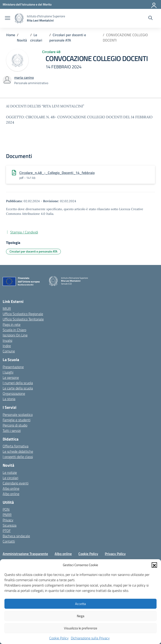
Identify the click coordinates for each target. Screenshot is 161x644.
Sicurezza (10, 525)
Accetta (80, 604)
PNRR (7, 515)
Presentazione (13, 367)
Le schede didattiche (18, 451)
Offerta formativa (16, 446)
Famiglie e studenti (17, 420)
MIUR (7, 308)
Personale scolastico (18, 415)
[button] (154, 565)
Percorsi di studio (15, 425)
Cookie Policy (59, 638)
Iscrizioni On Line (15, 335)
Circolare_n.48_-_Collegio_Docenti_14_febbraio (57, 173)
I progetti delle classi (18, 457)
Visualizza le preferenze (81, 628)
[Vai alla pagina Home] (11, 35)
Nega (81, 616)
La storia (9, 399)
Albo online (11, 488)
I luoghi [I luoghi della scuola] (8, 372)
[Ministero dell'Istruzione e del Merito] (27, 4)
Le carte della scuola (18, 388)
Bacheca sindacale (16, 536)
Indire (7, 346)
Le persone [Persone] (11, 377)
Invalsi (7, 340)
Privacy (8, 520)
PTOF (7, 531)
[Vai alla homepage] (19, 18)
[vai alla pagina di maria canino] (24, 77)
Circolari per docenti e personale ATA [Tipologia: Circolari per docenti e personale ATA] (33, 251)
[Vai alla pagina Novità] (22, 40)
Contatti (9, 541)
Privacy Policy (115, 554)
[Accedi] (154, 4)
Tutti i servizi (12, 431)
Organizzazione (14, 393)
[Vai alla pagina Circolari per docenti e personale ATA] (68, 38)
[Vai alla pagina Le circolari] (36, 38)
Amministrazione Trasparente (25, 554)
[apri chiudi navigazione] (8, 18)
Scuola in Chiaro (14, 330)
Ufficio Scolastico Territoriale (23, 319)
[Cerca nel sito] (150, 18)
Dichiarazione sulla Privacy (90, 638)
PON (6, 509)
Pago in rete (12, 324)
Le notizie (10, 472)
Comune (9, 351)
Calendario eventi (16, 483)
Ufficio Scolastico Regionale (23, 314)
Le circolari (10, 478)
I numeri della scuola (18, 383)
